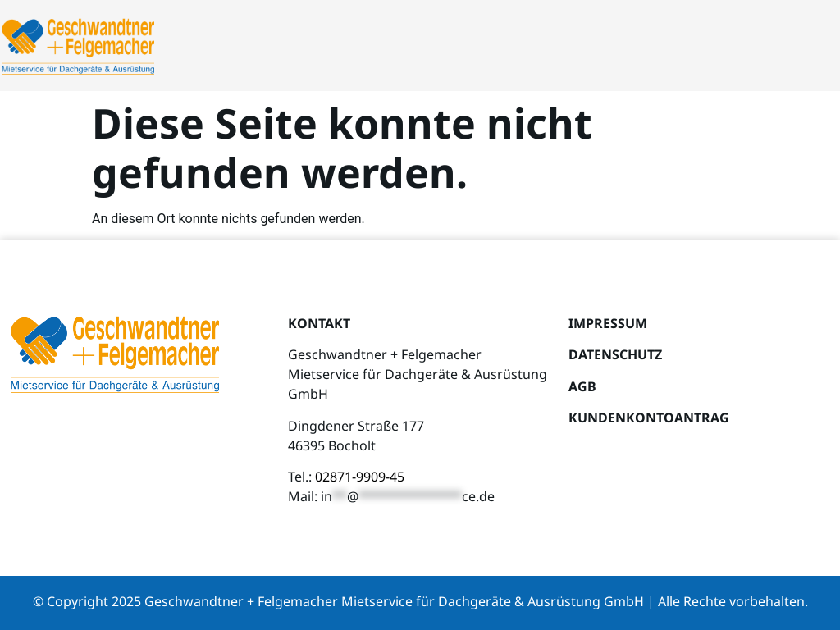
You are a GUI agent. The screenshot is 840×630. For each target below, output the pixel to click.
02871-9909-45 (360, 477)
